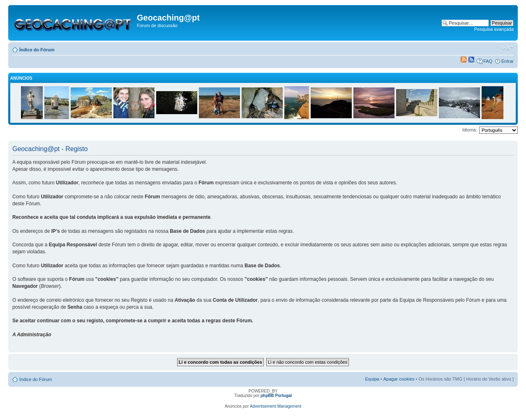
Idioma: (470, 130)
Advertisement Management (276, 406)
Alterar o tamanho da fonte (508, 48)
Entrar (508, 61)
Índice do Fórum (37, 50)
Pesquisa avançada (494, 29)
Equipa (372, 379)
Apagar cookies (399, 379)
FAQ (488, 61)
